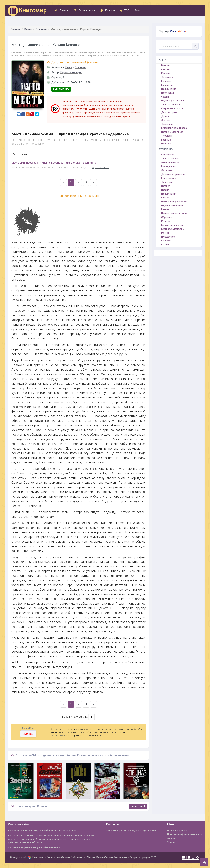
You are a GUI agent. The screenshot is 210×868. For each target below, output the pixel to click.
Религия (166, 221)
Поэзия (165, 190)
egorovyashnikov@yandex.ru (142, 831)
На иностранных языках (174, 213)
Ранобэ (165, 233)
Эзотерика (167, 170)
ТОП (125, 11)
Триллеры (167, 136)
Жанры (171, 842)
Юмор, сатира (169, 178)
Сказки (165, 97)
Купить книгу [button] (61, 89)
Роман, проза (168, 166)
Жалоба (28, 734)
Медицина (167, 85)
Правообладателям (178, 831)
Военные (166, 140)
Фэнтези (166, 69)
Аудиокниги (85, 11)
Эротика (166, 120)
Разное (165, 209)
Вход (137, 11)
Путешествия (168, 237)
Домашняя (167, 124)
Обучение (167, 217)
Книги (108, 11)
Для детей (167, 182)
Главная (62, 11)
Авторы (171, 838)
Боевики (41, 29)
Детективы (167, 77)
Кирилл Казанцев (71, 72)
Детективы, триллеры (173, 174)
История (166, 186)
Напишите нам (58, 735)
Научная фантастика (172, 101)
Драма (165, 116)
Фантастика (168, 155)
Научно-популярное (172, 205)
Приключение (169, 89)
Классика (166, 81)
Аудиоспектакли (170, 162)
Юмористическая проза (174, 128)
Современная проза (172, 108)
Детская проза (169, 112)
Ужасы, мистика (170, 159)
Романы (166, 73)
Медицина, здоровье (173, 225)
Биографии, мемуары (173, 229)
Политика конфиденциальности (185, 834)
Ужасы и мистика (171, 105)
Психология (167, 93)
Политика (166, 144)
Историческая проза (172, 132)
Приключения (169, 194)
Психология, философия (174, 202)
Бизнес (165, 198)
